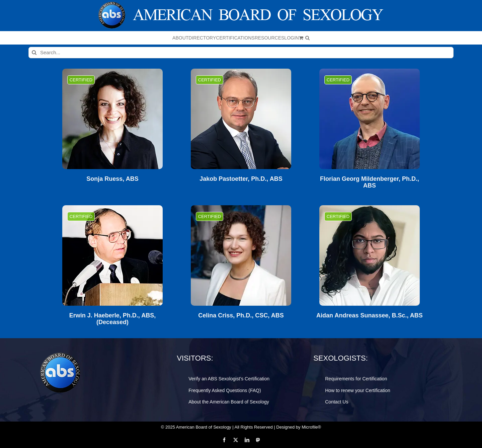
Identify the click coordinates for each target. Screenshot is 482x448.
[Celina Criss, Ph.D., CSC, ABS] (241, 255)
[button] (307, 38)
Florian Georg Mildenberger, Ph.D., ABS (370, 182)
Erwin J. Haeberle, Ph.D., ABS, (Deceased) (112, 319)
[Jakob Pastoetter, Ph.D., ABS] (241, 119)
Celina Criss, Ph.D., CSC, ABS (241, 316)
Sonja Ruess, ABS (112, 179)
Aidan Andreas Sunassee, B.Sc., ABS (370, 316)
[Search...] (241, 53)
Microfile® (311, 427)
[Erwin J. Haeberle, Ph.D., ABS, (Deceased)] (112, 255)
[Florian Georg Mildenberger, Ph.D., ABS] (370, 119)
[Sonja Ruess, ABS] (112, 119)
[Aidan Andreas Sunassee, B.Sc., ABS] (370, 255)
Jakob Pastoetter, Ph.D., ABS (241, 179)
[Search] (34, 53)
